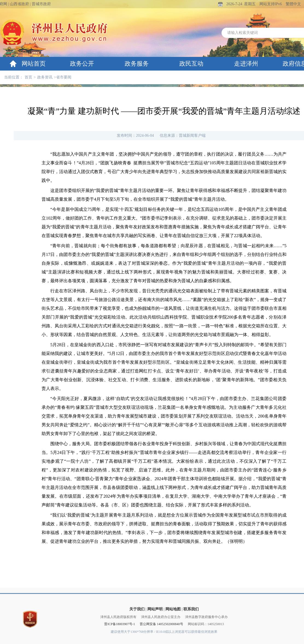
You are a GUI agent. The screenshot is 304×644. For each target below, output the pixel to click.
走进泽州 (246, 64)
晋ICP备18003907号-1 (120, 624)
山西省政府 (19, 4)
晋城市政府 (41, 4)
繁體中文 (293, 4)
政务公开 (82, 64)
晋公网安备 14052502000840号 (161, 624)
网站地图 (173, 609)
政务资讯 (45, 77)
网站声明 (155, 609)
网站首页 (34, 64)
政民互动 (191, 64)
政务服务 (137, 64)
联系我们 (191, 609)
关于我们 (137, 609)
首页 (28, 77)
